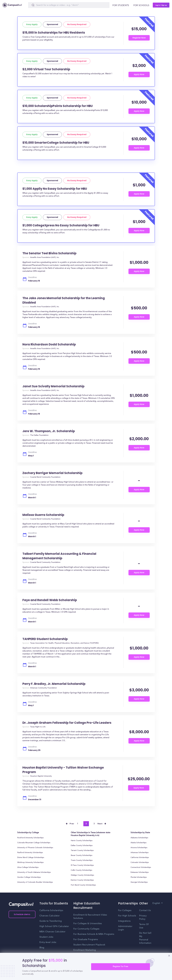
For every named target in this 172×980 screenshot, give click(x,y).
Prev (72, 824)
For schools (141, 5)
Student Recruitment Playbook (89, 945)
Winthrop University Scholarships (30, 863)
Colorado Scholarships (140, 863)
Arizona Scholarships (139, 848)
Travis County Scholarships (82, 860)
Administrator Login (125, 928)
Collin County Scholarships (81, 870)
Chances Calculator (50, 916)
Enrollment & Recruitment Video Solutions (90, 917)
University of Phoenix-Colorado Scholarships (35, 848)
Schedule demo (22, 914)
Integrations (124, 921)
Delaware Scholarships (140, 872)
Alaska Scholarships (139, 843)
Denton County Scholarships (82, 880)
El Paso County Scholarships (82, 865)
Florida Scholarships (139, 877)
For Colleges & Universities (88, 924)
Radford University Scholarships (30, 853)
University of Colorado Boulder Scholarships (35, 882)
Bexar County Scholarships (82, 856)
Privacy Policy (143, 917)
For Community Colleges (86, 929)
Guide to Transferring (51, 921)
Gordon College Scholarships (29, 877)
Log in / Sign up (161, 5)
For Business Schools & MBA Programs (94, 934)
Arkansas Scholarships (140, 853)
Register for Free (120, 967)
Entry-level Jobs (48, 942)
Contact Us (145, 910)
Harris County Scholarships (82, 841)
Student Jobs (46, 937)
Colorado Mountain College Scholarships (34, 843)
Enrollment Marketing (85, 950)
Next (100, 824)
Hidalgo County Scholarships (82, 875)
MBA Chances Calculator (52, 932)
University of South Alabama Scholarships (34, 872)
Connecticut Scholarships (141, 867)
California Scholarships (140, 858)
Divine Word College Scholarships (31, 858)
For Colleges (125, 910)
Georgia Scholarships (139, 882)
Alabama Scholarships (139, 838)
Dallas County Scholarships (82, 846)
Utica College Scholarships (28, 867)
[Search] (69, 5)
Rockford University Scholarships (30, 838)
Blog (42, 948)
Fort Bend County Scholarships (83, 885)
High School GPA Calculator (54, 926)
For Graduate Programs (86, 939)
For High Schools (127, 916)
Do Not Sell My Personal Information (145, 938)
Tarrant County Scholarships (82, 851)
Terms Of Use (144, 926)
